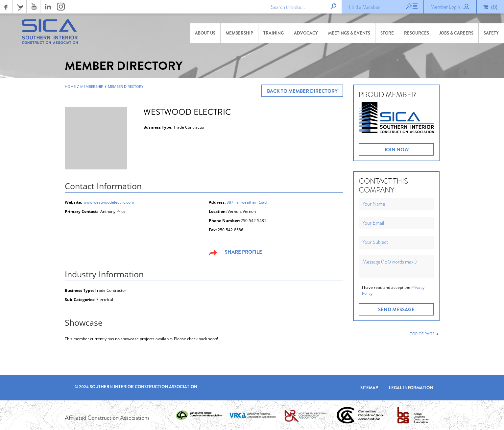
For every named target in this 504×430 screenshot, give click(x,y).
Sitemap (369, 388)
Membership (239, 33)
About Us (205, 33)
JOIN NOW (396, 150)
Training (274, 33)
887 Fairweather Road (247, 202)
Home (70, 87)
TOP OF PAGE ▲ (425, 334)
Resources (417, 33)
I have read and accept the (393, 290)
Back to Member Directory (302, 91)
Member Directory (126, 87)
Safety (491, 33)
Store (387, 33)
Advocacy (306, 33)
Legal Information (411, 388)
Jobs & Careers (456, 33)
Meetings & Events (349, 33)
